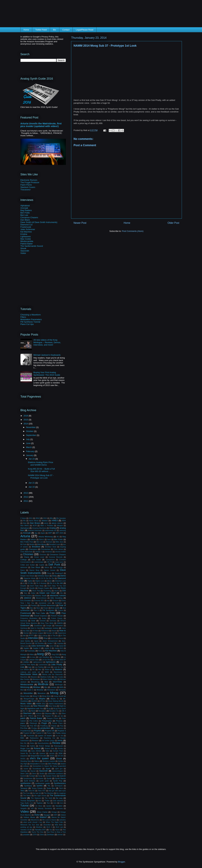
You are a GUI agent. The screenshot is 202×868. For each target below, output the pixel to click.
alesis (46, 523)
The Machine (49, 793)
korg (40, 654)
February (30, 451)
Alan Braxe (35, 523)
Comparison (50, 560)
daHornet (24, 567)
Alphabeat (25, 206)
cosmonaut (39, 562)
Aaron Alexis (34, 521)
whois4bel (47, 825)
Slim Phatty (53, 764)
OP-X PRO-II (28, 716)
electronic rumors (58, 596)
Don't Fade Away (37, 586)
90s (24, 521)
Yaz (51, 830)
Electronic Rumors (29, 180)
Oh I (57, 713)
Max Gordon (25, 679)
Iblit (24, 636)
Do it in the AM (56, 583)
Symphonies (28, 778)
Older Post (173, 223)
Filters (23, 317)
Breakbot (36, 547)
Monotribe (28, 693)
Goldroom (25, 625)
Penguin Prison (52, 718)
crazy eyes (59, 562)
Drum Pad (36, 591)
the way (59, 798)
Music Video (26, 703)
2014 (26, 424)
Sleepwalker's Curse (37, 764)
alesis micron (57, 523)
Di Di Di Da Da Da (46, 578)
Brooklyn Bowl (51, 547)
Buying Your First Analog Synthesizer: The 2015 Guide (47, 374)
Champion (33, 549)
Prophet (37, 731)
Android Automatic (35, 530)
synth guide (44, 781)
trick (55, 803)
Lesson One (34, 660)
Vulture (63, 815)
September (31, 435)
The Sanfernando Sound (32, 246)
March (29, 447)
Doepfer (23, 586)
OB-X (64, 711)
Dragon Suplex (44, 588)
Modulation (51, 690)
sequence (24, 756)
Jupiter (26, 648)
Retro (32, 743)
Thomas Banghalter (28, 801)
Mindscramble (27, 241)
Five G (36, 610)
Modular (40, 690)
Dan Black (25, 220)
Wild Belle (59, 825)
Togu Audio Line (27, 803)
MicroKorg (35, 682)
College (24, 560)
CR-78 (49, 562)
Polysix (54, 726)
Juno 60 (63, 646)
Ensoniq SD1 (39, 601)
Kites (32, 654)
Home (26, 30)
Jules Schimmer (28, 229)
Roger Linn (25, 748)
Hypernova (62, 633)
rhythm (33, 746)
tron (62, 803)
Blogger (121, 862)
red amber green (48, 741)
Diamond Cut (26, 225)
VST (55, 815)
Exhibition (59, 603)
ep (48, 600)
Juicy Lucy (24, 646)
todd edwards (58, 801)
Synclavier (40, 778)
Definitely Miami (43, 576)
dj (24, 583)
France (60, 610)
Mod (22, 690)
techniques (59, 786)
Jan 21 (32, 483)
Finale (46, 608)
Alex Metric (25, 526)
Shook (23, 248)
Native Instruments (56, 704)
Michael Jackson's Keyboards (47, 355)
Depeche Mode (30, 578)
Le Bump (56, 657)
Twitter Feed (41, 30)
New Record (39, 706)
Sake (47, 751)
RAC (22, 738)
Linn (61, 662)
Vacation (59, 806)
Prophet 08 (50, 731)
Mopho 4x (55, 699)
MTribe (43, 701)
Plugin (44, 723)
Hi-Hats (35, 631)
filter (32, 608)
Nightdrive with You (35, 708)
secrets (52, 753)
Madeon (59, 669)
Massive (34, 677)
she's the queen (39, 758)
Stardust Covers (28, 187)
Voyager (47, 815)
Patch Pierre (26, 185)
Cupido (42, 565)
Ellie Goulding (56, 598)
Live (22, 667)
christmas (49, 552)
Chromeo (28, 554)
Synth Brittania (30, 781)
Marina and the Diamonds (52, 674)
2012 (26, 497)
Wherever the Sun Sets (30, 825)
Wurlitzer (39, 827)
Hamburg (24, 628)
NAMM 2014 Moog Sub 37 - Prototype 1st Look (41, 477)
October (30, 431)
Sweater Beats (51, 776)
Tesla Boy (51, 788)
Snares (63, 764)
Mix (46, 687)
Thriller (47, 801)
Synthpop (28, 786)
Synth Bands (60, 778)
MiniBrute (43, 684)
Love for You (58, 667)
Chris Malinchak (26, 552)
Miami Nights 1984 (50, 679)
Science (42, 753)
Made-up (48, 670)
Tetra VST (42, 791)
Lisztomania (43, 665)
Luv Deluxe (25, 670)
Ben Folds (25, 213)
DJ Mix (30, 583)
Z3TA (35, 835)
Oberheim (28, 713)
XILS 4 (49, 827)
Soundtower (37, 769)
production (45, 728)
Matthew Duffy (46, 677)
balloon (33, 540)
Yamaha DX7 (40, 830)
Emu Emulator (26, 601)
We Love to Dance (49, 820)
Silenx (37, 761)
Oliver (64, 713)
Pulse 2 (50, 733)
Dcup (49, 573)
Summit (23, 776)
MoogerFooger (29, 699)
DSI (64, 591)
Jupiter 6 (37, 648)
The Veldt (48, 798)
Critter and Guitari (28, 565)
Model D (30, 690)
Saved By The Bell (28, 753)
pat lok (60, 716)
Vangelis (24, 808)
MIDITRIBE (58, 682)
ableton (45, 520)
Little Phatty (57, 664)
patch (23, 718)
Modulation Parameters (31, 319)
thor (40, 801)
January (30, 455)
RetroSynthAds (43, 743)
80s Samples (61, 518)
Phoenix (59, 721)
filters (38, 608)
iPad (46, 638)
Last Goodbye (44, 657)
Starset (33, 771)
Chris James (58, 549)
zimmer (60, 835)
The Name (27, 796)
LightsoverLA (38, 662)
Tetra (23, 791)
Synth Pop (58, 781)
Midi (46, 682)
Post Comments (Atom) (133, 231)
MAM (47, 672)
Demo (63, 576)
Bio (55, 30)
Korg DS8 (55, 654)
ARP (50, 533)
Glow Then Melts (47, 623)
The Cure (26, 793)
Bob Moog (42, 544)
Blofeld (32, 544)
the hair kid (37, 793)
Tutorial (25, 806)
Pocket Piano (57, 723)
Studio (42, 774)
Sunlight (32, 776)
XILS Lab (59, 827)
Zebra (42, 835)
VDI (32, 808)
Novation (42, 711)
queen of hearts (45, 736)
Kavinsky (31, 651)
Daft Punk (54, 565)
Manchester (58, 672)
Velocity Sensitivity (45, 808)
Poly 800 (33, 726)
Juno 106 (53, 646)
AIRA (64, 521)
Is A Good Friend (57, 638)
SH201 (23, 759)
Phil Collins (34, 721)
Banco (41, 540)
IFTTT (31, 635)
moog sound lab (60, 696)
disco (49, 581)
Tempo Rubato (37, 788)
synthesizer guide (43, 783)
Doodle (32, 588)
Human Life (51, 633)
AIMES (55, 520)
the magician (61, 793)
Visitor (23, 253)
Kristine (24, 234)
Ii (38, 636)
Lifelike (26, 662)
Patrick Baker (27, 244)
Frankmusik (26, 227)
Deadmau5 (59, 573)
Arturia (25, 536)
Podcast (23, 726)
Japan (36, 641)
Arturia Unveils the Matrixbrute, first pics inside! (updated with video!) (41, 125)
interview (33, 638)
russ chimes (36, 751)
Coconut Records (56, 557)
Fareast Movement (48, 605)
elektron (28, 598)
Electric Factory (26, 596)
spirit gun (59, 769)
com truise (36, 560)
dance (47, 567)
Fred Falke (41, 613)
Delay (55, 576)
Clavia (26, 557)
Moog (54, 693)
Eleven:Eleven (41, 598)
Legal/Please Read (85, 30)
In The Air (54, 636)
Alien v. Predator (47, 526)
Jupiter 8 (48, 648)
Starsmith (25, 251)
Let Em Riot (46, 660)
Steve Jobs (25, 774)
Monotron (41, 693)
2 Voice (23, 518)
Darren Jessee (50, 570)
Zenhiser (50, 834)
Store (34, 774)
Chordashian (46, 549)
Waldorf (43, 817)
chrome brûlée (61, 552)
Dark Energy (58, 567)
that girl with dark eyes (57, 791)
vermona (59, 808)
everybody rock (45, 603)
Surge (40, 776)
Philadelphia (47, 721)
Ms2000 (34, 701)
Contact (66, 30)
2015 (26, 420)
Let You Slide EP (60, 660)
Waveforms (35, 820)
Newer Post (80, 223)
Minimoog (25, 687)
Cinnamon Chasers (29, 217)
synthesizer (26, 783)
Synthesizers (60, 783)
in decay (44, 636)
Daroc (23, 570)
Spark (48, 768)
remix (60, 740)
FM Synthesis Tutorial (30, 322)
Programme (59, 728)
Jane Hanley (25, 641)
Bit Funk (23, 544)
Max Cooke (26, 239)
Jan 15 (32, 487)
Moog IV (36, 696)
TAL (49, 786)
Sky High (24, 764)
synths (40, 786)
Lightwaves (26, 237)
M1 (34, 670)
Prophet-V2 (40, 733)
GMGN (60, 623)
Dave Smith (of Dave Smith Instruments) (39, 222)
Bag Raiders (26, 210)
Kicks (40, 651)
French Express (40, 616)
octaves (39, 713)
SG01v (52, 756)
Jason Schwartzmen (50, 641)
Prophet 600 (28, 733)
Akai (25, 523)
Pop (61, 726)
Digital (30, 581)
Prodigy (34, 728)
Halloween (59, 626)
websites (63, 820)
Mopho (42, 699)
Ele (61, 593)
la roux (33, 657)
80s (51, 518)
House (54, 631)
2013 (26, 493)
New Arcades (25, 706)
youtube (26, 834)
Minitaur (37, 687)
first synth (55, 608)
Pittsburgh (33, 723)
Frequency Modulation (29, 618)
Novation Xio (54, 711)
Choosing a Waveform (31, 315)
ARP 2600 (59, 533)
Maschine (24, 677)
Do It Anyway (41, 583)
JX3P (22, 651)
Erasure (56, 601)
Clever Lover (39, 557)
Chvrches (43, 555)
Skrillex (61, 761)
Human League (38, 633)
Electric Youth (41, 596)
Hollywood (45, 631)
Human (26, 633)
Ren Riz (24, 743)
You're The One (37, 832)
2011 (26, 501)
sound (26, 769)
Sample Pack (58, 751)
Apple (43, 533)
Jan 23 (32, 459)
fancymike (24, 605)
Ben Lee (24, 215)
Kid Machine (26, 232)
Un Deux (39, 806)
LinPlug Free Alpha (28, 665)
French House (57, 616)
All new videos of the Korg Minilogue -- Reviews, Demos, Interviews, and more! (47, 342)
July (28, 439)
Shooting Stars (26, 761)
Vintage (54, 812)
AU (58, 537)
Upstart (49, 806)
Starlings (24, 771)
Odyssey (48, 713)
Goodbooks (38, 626)
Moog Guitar (25, 696)
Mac (40, 670)
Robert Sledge (45, 746)
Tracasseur (26, 190)
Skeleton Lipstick (49, 761)
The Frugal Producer (30, 182)
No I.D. (25, 711)
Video (25, 811)
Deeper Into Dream (28, 576)
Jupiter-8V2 (59, 648)
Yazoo (57, 830)
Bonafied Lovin (55, 544)
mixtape (53, 687)
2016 (26, 416)
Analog (53, 528)
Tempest (24, 788)
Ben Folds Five (27, 542)
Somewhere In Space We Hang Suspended (49, 766)
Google (49, 626)
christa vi (39, 552)
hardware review (51, 628)
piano (23, 723)
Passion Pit (49, 716)
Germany (53, 621)
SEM (60, 753)
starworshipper (58, 771)
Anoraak (24, 208)
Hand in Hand (36, 628)
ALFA (35, 526)
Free (52, 613)
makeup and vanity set (30, 672)
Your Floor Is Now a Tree (56, 832)
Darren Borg (34, 570)
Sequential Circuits (38, 756)
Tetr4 (61, 788)
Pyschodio (31, 736)
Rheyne (23, 746)
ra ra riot (60, 736)
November (31, 427)
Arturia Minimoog (46, 537)
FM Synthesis (48, 610)
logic (30, 667)
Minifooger (59, 685)
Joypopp (60, 643)
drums (57, 591)
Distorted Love (60, 581)
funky (44, 618)
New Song (53, 706)
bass (49, 540)
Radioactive (34, 738)
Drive (55, 588)
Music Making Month (56, 701)
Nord (33, 711)
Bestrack (49, 542)
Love (49, 667)
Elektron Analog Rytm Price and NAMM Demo (41, 464)
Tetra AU (31, 791)
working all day (26, 827)
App (36, 533)
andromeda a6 (51, 530)
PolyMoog (44, 726)
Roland (37, 748)
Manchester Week (29, 674)
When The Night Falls (54, 822)
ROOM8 (24, 751)
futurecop (24, 621)
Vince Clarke (42, 812)
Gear (33, 621)
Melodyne (36, 679)
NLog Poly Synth (60, 709)
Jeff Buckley (39, 643)
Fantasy (34, 605)
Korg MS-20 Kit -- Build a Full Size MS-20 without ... (41, 470)
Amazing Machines (39, 528)
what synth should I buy (33, 822)
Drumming (47, 591)
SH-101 (60, 756)
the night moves (40, 796)
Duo (26, 593)
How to (63, 631)
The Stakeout (36, 798)
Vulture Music (29, 817)
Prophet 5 (62, 731)
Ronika (60, 749)
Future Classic (57, 618)
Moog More (46, 696)
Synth (49, 778)
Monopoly (62, 690)
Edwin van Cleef (48, 593)
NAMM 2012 (41, 704)
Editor (33, 593)
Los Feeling (39, 667)
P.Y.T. (39, 716)
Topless (40, 803)
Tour (48, 803)
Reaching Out (49, 738)
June (29, 443)
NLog (48, 709)
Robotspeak (58, 746)
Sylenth (63, 776)
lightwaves (51, 662)
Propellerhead (26, 731)
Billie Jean (59, 542)
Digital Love (40, 581)
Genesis (43, 621)
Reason (35, 740)
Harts (64, 628)
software (26, 766)
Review (56, 743)
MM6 (61, 687)
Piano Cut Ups (27, 324)
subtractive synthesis (55, 774)
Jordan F (50, 643)
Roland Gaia (50, 749)
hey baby (26, 631)
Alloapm (60, 526)
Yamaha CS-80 (26, 830)
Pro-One (24, 728)
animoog (63, 530)
